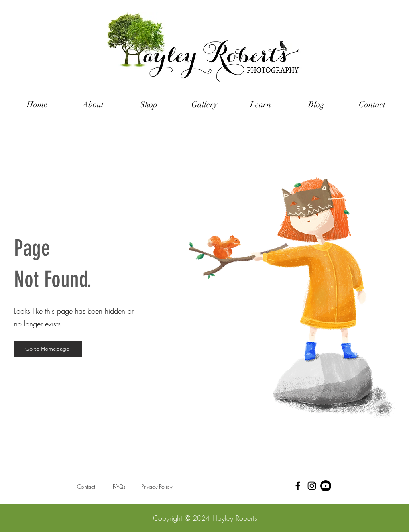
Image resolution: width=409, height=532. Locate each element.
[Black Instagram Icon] (312, 486)
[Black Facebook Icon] (298, 486)
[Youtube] (326, 486)
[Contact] (106, 487)
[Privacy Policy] (170, 487)
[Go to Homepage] (48, 349)
